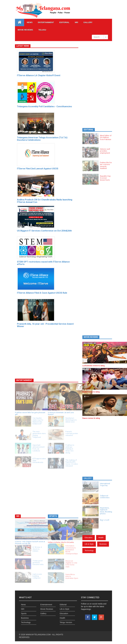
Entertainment (46, 22)
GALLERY (88, 22)
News (30, 22)
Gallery (43, 613)
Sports (24, 613)
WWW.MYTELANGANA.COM (38, 635)
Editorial (64, 22)
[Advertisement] (97, 84)
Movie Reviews (25, 30)
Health (101, 538)
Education (89, 538)
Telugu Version (66, 622)
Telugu (42, 30)
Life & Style (89, 544)
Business (103, 544)
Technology (89, 550)
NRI (76, 22)
